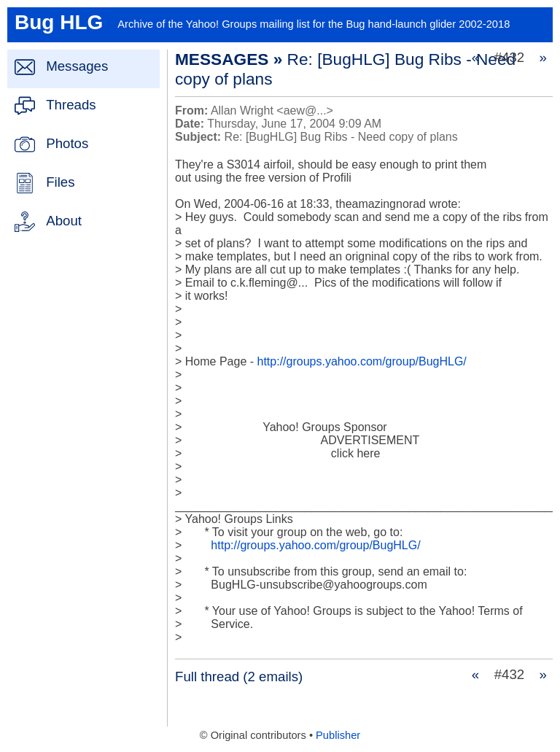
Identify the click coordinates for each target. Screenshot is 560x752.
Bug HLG (59, 22)
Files (60, 182)
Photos (67, 143)
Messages (77, 66)
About (64, 221)
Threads (71, 105)
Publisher (338, 735)
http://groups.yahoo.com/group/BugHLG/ (362, 361)
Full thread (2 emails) (239, 677)
